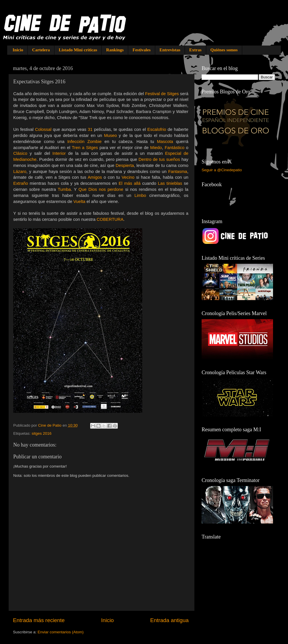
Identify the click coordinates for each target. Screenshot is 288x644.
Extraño (21, 183)
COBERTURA (110, 219)
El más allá (130, 183)
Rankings (115, 50)
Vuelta (79, 202)
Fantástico (175, 148)
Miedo (156, 148)
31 (90, 129)
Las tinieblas (170, 183)
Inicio (18, 50)
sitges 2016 (42, 433)
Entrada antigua (169, 620)
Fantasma (178, 172)
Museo (110, 135)
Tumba (64, 189)
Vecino (128, 177)
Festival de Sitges (163, 94)
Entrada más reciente (39, 620)
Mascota (165, 142)
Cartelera (41, 50)
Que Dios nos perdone (101, 189)
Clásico (20, 153)
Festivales (141, 50)
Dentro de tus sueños (159, 159)
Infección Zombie (85, 142)
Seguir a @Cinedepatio (222, 170)
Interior (59, 153)
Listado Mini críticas (78, 50)
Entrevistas (170, 50)
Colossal (43, 129)
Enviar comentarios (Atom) (61, 632)
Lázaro (20, 172)
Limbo (140, 195)
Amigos (95, 177)
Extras (195, 50)
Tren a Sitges (85, 148)
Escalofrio (157, 129)
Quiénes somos (224, 50)
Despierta (125, 165)
